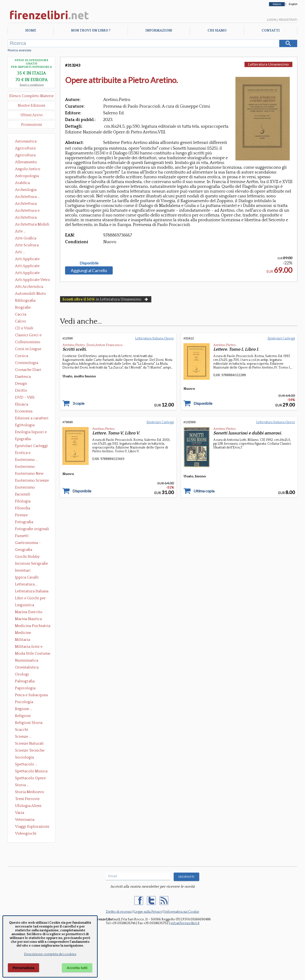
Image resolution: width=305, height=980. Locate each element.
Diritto (21, 390)
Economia (24, 411)
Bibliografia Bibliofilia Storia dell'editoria (29, 301)
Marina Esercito (29, 612)
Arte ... (20, 231)
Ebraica (22, 404)
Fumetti (22, 536)
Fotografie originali (32, 529)
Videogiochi (26, 833)
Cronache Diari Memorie (28, 370)
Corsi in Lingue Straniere (28, 349)
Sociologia (24, 757)
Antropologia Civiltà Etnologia (30, 176)
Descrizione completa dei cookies (50, 954)
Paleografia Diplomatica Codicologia (26, 682)
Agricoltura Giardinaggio (27, 156)
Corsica (22, 356)
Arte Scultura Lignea (27, 246)
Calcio (20, 321)
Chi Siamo (217, 31)
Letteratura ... (26, 584)
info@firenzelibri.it (185, 923)
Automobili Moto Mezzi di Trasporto (32, 294)
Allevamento (26, 162)
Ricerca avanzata (19, 50)
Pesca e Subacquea (31, 695)
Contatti (271, 31)
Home (31, 31)
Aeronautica (26, 141)
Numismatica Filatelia (27, 661)
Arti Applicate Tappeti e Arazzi (29, 273)
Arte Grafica (26, 238)
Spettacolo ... (26, 764)
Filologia (23, 501)
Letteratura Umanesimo (268, 64)
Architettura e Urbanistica (27, 211)
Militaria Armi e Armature (29, 647)
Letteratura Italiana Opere (32, 592)
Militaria (23, 640)
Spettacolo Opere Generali (30, 779)
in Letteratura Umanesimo (106, 299)
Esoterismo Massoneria (25, 467)
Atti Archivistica (29, 287)
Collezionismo (28, 342)
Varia (20, 813)
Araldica (22, 183)
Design (21, 384)
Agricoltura (25, 148)
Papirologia (25, 688)
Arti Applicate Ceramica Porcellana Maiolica (32, 259)
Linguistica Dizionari (25, 606)
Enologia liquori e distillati (31, 432)
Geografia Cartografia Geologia (25, 550)
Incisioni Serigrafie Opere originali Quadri (31, 564)
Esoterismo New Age (29, 474)
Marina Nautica (28, 619)
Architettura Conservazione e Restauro (29, 204)
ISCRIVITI (186, 877)
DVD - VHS (25, 397)
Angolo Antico (28, 169)
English (293, 4)
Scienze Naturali (29, 743)
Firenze (21, 515)
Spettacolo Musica (31, 771)
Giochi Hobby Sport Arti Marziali (31, 557)
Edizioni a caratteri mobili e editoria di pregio (32, 419)
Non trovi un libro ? (91, 31)
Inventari (23, 570)
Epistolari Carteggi (31, 446)
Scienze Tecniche (30, 750)
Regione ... (24, 709)
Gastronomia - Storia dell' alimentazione (28, 543)
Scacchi (22, 730)
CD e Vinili (24, 328)
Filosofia (23, 508)
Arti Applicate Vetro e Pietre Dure (33, 280)
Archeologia (26, 190)
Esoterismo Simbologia (25, 488)
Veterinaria (25, 820)
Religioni (23, 716)
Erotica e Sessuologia (25, 453)
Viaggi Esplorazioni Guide (32, 827)
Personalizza (23, 968)
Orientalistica (27, 667)
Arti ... (20, 252)
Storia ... (22, 785)
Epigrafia (23, 439)
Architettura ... (27, 197)
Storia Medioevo (30, 792)
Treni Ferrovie (27, 799)
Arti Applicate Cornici (27, 266)
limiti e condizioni (32, 85)
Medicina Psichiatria (33, 626)
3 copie (78, 403)
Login (272, 20)
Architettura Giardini (26, 218)
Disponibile (89, 263)
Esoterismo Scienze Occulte (32, 481)
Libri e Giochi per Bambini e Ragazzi (31, 599)
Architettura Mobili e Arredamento (32, 225)
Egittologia (25, 425)
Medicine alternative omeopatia (24, 633)
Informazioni (159, 31)
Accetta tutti (77, 968)
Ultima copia (204, 491)
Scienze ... (23, 737)
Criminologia (27, 363)
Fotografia (24, 522)
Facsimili (23, 494)
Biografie (23, 307)
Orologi (22, 674)
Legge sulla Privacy (148, 912)
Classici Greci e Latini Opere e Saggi (32, 336)
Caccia (21, 314)
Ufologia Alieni (28, 806)
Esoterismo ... (26, 460)
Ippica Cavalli (27, 577)
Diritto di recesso (119, 912)
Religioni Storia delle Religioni (29, 723)
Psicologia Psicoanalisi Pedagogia (25, 702)
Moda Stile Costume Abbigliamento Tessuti (33, 654)
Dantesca (23, 377)
